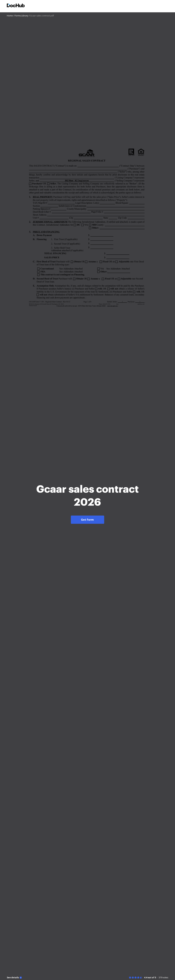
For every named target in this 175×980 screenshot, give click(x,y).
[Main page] (16, 6)
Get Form (87, 520)
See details (13, 978)
